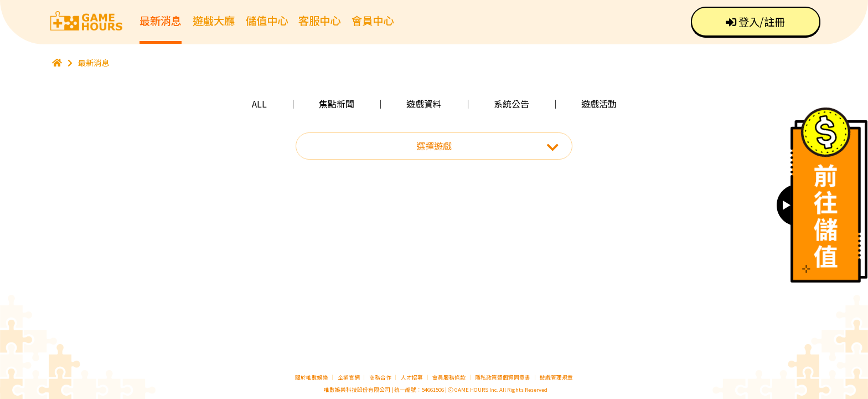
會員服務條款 (449, 377)
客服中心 (319, 21)
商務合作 (380, 377)
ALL (259, 104)
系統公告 (512, 104)
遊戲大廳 (214, 21)
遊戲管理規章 (556, 377)
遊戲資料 (424, 104)
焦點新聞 (337, 104)
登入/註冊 (755, 22)
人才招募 (412, 377)
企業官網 (349, 377)
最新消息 (161, 21)
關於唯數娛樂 (312, 377)
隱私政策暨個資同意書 (503, 377)
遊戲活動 (599, 104)
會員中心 (373, 21)
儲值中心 (267, 21)
